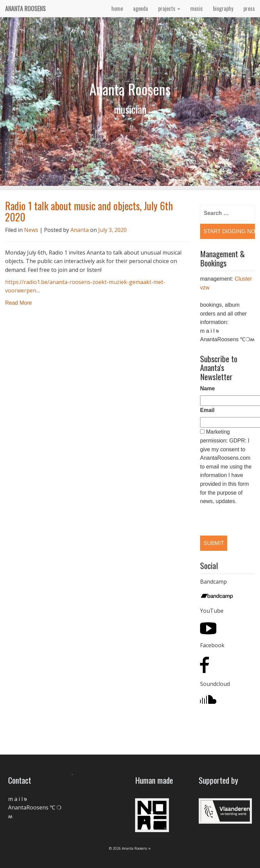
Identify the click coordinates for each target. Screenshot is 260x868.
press (249, 8)
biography (223, 8)
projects (169, 8)
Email (207, 410)
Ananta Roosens (25, 8)
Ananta (80, 230)
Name (208, 388)
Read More (18, 303)
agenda (140, 8)
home (117, 8)
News (31, 230)
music (197, 8)
